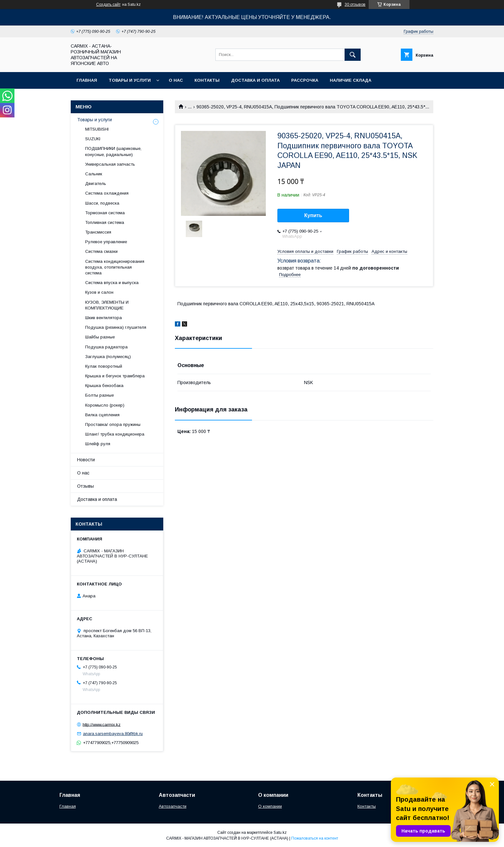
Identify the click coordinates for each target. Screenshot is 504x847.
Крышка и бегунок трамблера (115, 376)
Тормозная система (105, 213)
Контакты (207, 80)
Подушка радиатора (106, 347)
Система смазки (101, 251)
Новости (86, 460)
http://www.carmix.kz (102, 724)
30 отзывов (355, 5)
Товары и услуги (130, 80)
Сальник (94, 174)
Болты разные (99, 395)
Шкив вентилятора (104, 318)
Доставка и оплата (255, 80)
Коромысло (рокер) (105, 405)
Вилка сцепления (102, 415)
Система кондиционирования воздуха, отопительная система (115, 267)
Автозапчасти (173, 806)
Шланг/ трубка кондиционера (115, 434)
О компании (270, 806)
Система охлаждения (107, 193)
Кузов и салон (99, 292)
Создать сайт (108, 5)
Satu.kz (280, 833)
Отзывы (85, 486)
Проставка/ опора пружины (113, 424)
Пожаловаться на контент (315, 838)
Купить (313, 215)
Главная (87, 80)
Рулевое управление (106, 242)
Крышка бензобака (104, 386)
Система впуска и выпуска (112, 283)
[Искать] (353, 55)
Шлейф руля (98, 444)
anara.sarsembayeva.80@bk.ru (113, 734)
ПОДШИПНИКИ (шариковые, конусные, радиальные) (113, 151)
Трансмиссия (98, 232)
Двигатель (96, 184)
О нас (176, 80)
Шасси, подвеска (102, 203)
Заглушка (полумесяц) (108, 357)
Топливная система (105, 222)
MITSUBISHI (97, 129)
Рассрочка (305, 80)
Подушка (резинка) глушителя (116, 327)
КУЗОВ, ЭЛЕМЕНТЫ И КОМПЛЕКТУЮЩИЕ (107, 305)
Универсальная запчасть (110, 164)
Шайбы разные (100, 337)
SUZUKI (93, 139)
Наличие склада (351, 80)
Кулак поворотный (104, 366)
